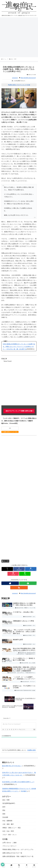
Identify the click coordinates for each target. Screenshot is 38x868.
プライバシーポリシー (9, 846)
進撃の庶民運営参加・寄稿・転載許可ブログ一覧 (18, 856)
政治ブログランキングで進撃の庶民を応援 (19, 411)
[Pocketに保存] (13, 574)
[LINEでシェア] (25, 574)
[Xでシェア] (7, 569)
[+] (24, 729)
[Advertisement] (19, 37)
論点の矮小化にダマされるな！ (12, 766)
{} (22, 729)
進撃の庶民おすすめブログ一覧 (12, 853)
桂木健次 (24, 791)
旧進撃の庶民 (32, 750)
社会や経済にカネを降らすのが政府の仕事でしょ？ (18, 782)
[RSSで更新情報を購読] (19, 588)
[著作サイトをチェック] (10, 583)
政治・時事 (5, 561)
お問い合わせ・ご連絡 (9, 843)
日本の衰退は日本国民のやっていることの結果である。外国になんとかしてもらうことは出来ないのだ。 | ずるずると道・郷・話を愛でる (19, 347)
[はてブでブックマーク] (31, 569)
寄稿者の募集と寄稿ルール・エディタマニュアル (18, 849)
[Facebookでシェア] (19, 569)
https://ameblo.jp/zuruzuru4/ (28, 78)
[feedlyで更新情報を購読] (28, 583)
